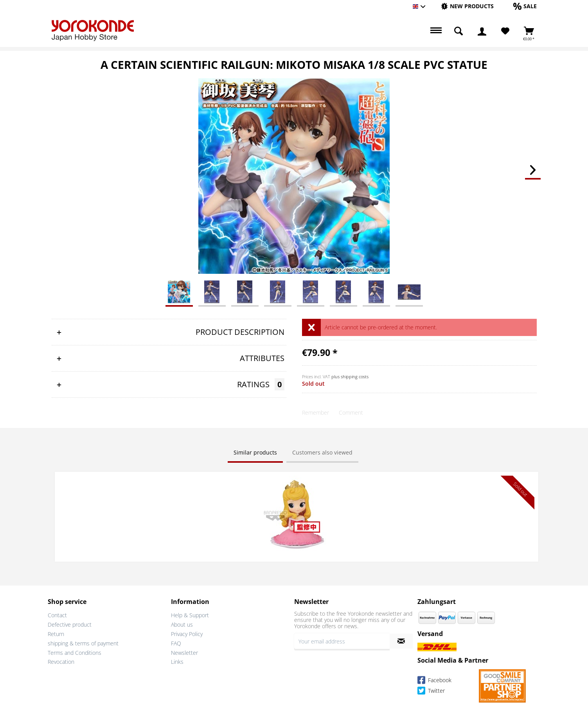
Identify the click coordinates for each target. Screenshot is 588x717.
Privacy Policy (187, 633)
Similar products (255, 452)
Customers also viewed (322, 452)
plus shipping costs (350, 376)
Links (177, 661)
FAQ (176, 642)
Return (56, 633)
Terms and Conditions (75, 651)
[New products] (467, 6)
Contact (57, 614)
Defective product (70, 624)
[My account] (482, 31)
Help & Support (190, 614)
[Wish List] (505, 31)
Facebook (434, 680)
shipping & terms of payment (83, 642)
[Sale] (525, 6)
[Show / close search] (459, 31)
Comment (351, 412)
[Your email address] (342, 640)
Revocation (61, 661)
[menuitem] (467, 6)
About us (182, 624)
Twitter (431, 691)
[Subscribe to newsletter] (401, 640)
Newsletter (184, 651)
